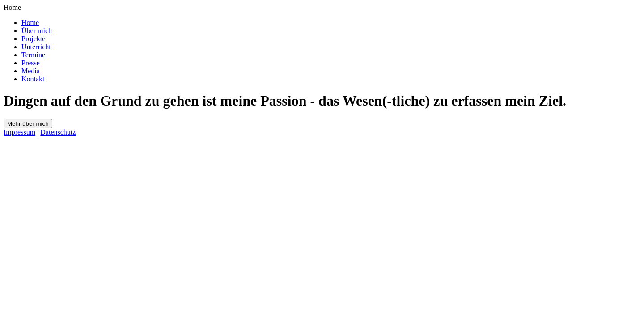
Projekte (33, 39)
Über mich (37, 31)
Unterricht (36, 47)
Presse (31, 63)
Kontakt (33, 79)
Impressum (19, 132)
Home (30, 23)
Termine (33, 55)
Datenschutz (58, 132)
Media (31, 71)
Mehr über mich (28, 124)
